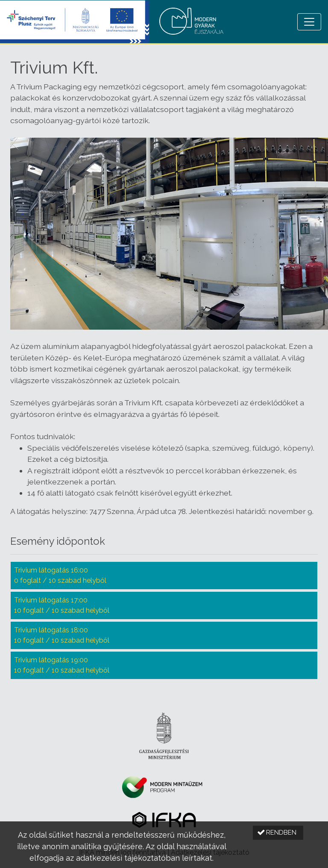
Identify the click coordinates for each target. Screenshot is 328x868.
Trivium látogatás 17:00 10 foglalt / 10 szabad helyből (62, 605)
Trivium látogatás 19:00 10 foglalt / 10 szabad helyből (62, 665)
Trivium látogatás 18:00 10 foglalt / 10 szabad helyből (62, 635)
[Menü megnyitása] (309, 22)
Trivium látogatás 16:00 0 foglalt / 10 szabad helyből (60, 575)
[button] (278, 833)
